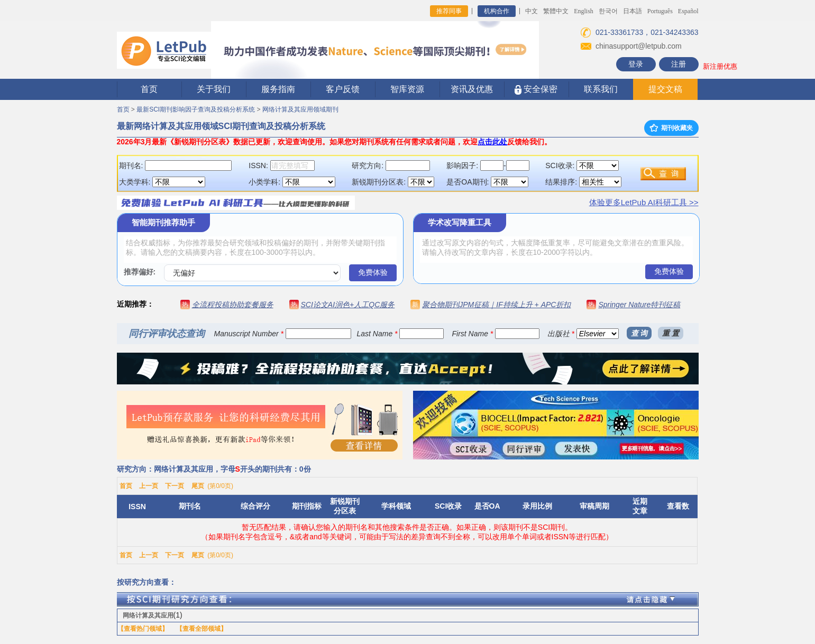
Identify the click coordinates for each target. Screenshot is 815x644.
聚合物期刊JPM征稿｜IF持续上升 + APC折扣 (496, 305)
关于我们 (214, 89)
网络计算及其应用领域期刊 (300, 109)
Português (660, 11)
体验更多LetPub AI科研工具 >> (644, 202)
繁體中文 (556, 11)
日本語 (633, 11)
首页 (149, 89)
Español (688, 11)
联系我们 (601, 89)
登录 (636, 64)
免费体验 (373, 272)
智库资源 (407, 89)
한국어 (608, 11)
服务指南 (278, 89)
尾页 (198, 486)
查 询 (639, 333)
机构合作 (497, 11)
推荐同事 (449, 11)
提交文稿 (665, 89)
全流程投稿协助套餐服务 (233, 305)
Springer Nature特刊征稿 (639, 305)
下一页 (175, 486)
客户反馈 (343, 89)
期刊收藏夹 (671, 128)
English (584, 11)
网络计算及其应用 (148, 615)
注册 (679, 64)
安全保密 (536, 90)
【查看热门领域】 (143, 629)
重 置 (671, 333)
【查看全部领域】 (202, 629)
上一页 (149, 486)
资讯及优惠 (472, 89)
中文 (532, 11)
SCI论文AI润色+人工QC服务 (348, 305)
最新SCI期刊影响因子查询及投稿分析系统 (196, 109)
